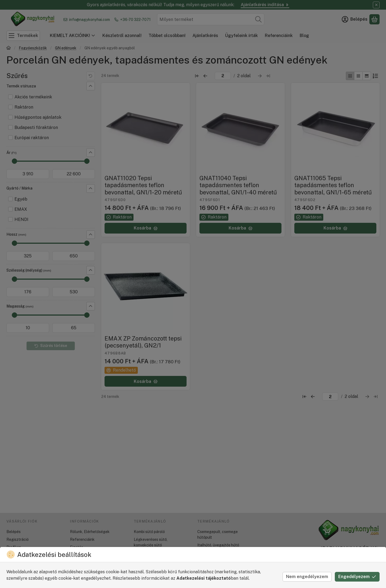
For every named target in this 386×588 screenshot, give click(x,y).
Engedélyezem (357, 577)
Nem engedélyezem (307, 577)
